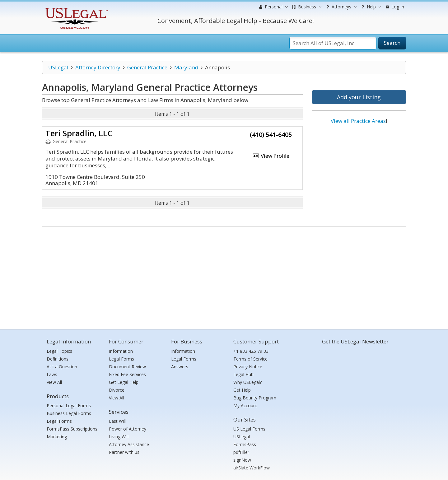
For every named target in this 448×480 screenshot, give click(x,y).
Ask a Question (62, 367)
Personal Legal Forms (69, 405)
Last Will (117, 421)
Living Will (119, 437)
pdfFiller (241, 452)
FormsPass (245, 444)
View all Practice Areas (358, 121)
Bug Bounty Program (255, 398)
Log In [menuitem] (394, 7)
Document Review (127, 367)
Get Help (242, 390)
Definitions (58, 359)
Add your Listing (359, 97)
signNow (242, 460)
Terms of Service (250, 359)
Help (370, 7)
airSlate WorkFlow (252, 468)
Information (121, 351)
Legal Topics (59, 351)
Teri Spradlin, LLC (79, 133)
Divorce (117, 390)
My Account (245, 405)
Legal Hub (243, 374)
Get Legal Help (124, 382)
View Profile (271, 156)
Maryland (186, 67)
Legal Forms (59, 421)
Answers (180, 367)
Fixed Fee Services (127, 374)
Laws (52, 374)
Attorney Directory (98, 67)
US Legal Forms (249, 429)
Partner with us (124, 452)
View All (54, 382)
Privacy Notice (248, 367)
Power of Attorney (128, 429)
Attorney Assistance (129, 444)
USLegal (58, 67)
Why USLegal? (247, 382)
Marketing (57, 437)
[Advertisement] (359, 176)
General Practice (147, 67)
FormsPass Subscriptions (72, 429)
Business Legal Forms (69, 413)
